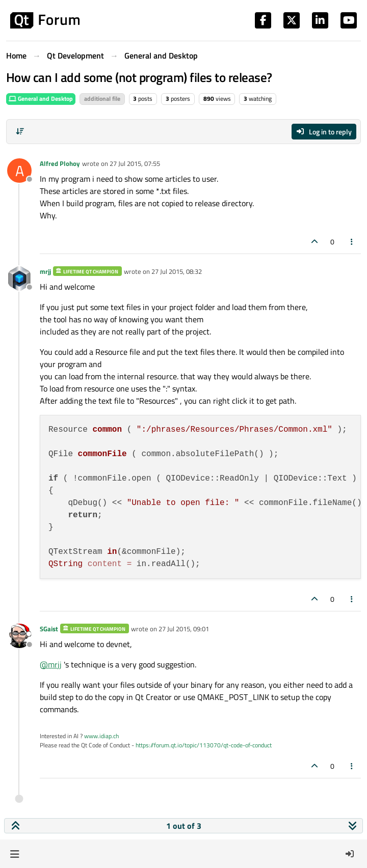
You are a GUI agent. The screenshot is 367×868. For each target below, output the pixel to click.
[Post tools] (352, 242)
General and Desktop (41, 99)
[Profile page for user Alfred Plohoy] (19, 171)
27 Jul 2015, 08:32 (177, 271)
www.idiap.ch (101, 736)
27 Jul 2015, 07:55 (135, 163)
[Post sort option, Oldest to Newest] (20, 131)
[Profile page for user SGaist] (19, 636)
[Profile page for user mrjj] (19, 278)
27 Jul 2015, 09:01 (184, 629)
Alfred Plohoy (60, 163)
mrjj (45, 271)
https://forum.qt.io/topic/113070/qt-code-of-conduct (204, 745)
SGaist (49, 629)
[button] (15, 854)
